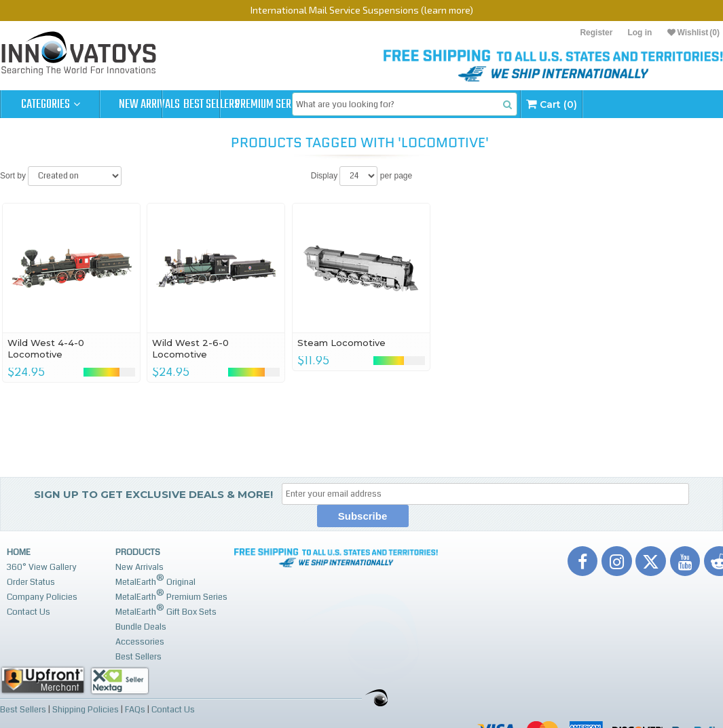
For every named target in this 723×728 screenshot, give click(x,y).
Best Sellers (249, 104)
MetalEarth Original (155, 580)
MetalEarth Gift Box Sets (166, 610)
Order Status (31, 582)
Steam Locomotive (341, 343)
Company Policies (42, 597)
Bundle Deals (141, 627)
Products (138, 552)
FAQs (135, 709)
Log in (639, 33)
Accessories (140, 642)
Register (596, 33)
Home (19, 552)
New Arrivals (149, 104)
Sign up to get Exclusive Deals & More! (153, 494)
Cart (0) (658, 104)
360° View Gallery (42, 567)
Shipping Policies (86, 709)
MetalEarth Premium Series (171, 595)
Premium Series (348, 104)
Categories (51, 104)
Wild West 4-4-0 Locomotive (46, 348)
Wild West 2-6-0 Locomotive (190, 348)
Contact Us (29, 612)
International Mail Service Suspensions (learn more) (362, 10)
